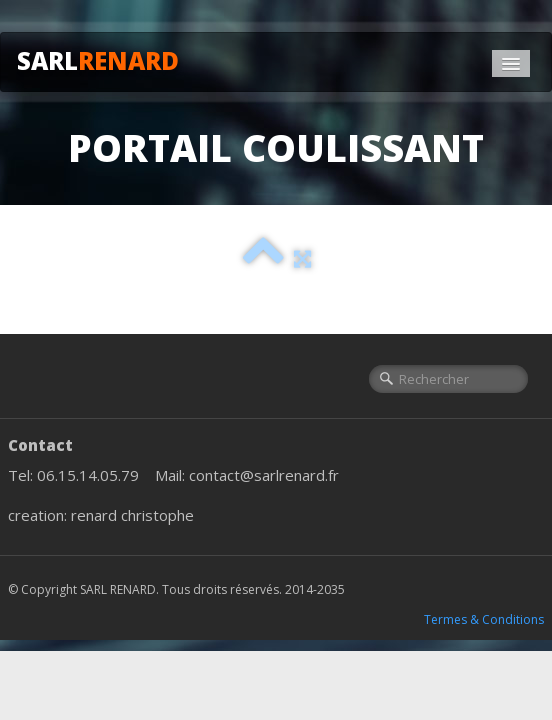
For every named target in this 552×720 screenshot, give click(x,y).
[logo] (105, 58)
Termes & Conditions (484, 619)
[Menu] (511, 63)
